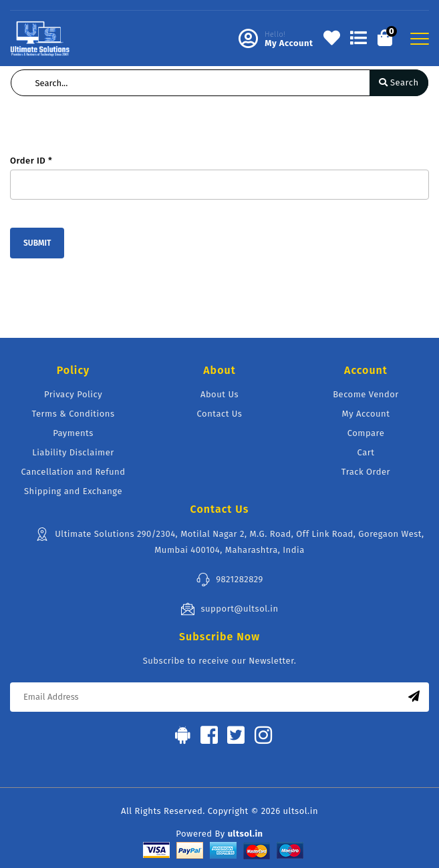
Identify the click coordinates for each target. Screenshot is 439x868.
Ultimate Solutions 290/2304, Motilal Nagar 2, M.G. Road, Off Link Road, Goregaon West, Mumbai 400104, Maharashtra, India (229, 541)
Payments (73, 433)
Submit (37, 243)
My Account (366, 414)
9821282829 (230, 580)
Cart (366, 452)
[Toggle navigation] (420, 39)
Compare (366, 433)
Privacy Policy (73, 394)
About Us (219, 394)
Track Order (366, 472)
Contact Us (220, 414)
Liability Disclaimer (73, 452)
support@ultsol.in (229, 609)
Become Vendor (366, 394)
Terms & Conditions (74, 414)
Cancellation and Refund (74, 472)
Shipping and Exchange (73, 491)
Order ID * (31, 161)
